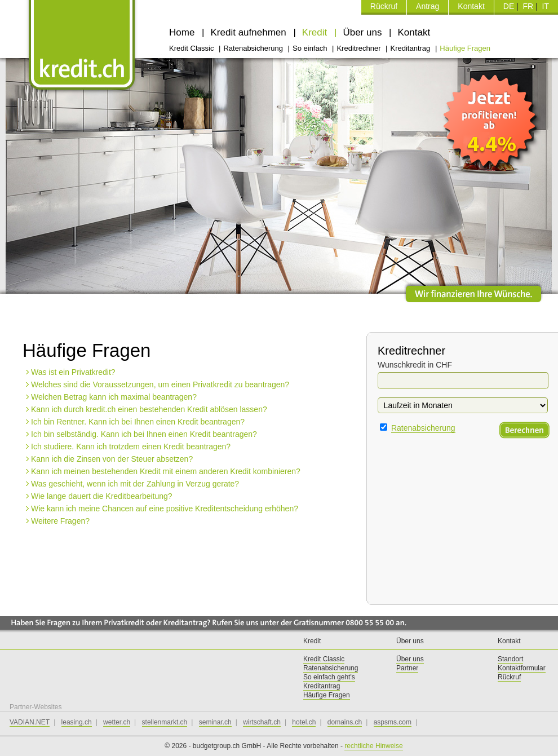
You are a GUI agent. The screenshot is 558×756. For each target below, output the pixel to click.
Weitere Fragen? (60, 521)
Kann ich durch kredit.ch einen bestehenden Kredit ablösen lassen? (149, 409)
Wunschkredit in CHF (415, 365)
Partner (407, 668)
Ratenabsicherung (254, 48)
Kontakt (471, 6)
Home (183, 32)
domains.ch (345, 722)
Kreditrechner (360, 48)
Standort (510, 659)
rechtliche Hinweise (373, 746)
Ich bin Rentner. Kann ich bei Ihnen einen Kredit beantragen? (138, 422)
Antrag (428, 6)
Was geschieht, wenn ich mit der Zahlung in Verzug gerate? (135, 484)
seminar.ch (215, 722)
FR (528, 6)
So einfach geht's (329, 677)
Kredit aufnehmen (250, 32)
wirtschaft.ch (262, 722)
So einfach (311, 48)
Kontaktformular (522, 668)
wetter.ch (117, 722)
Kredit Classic (192, 48)
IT (546, 6)
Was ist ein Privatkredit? (73, 372)
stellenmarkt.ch (165, 722)
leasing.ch (77, 722)
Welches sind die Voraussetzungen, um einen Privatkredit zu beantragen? (160, 384)
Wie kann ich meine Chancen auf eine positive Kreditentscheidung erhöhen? (165, 509)
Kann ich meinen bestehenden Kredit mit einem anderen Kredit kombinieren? (166, 471)
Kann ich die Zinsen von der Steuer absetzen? (112, 459)
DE (509, 6)
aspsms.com (393, 722)
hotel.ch (304, 722)
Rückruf (384, 6)
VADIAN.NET (30, 722)
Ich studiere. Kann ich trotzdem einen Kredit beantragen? (131, 446)
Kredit (316, 32)
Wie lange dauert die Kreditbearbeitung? (102, 496)
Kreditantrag (411, 48)
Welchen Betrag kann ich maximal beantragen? (114, 397)
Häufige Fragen (465, 48)
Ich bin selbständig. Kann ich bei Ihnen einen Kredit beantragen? (144, 434)
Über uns (364, 32)
